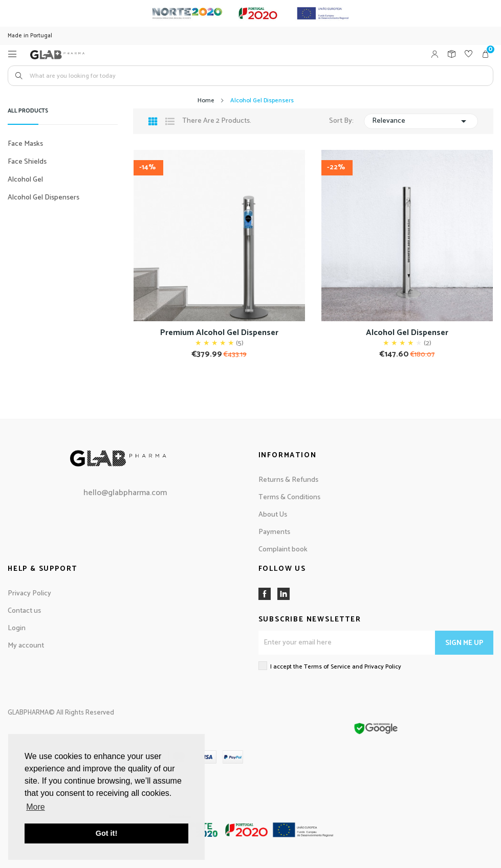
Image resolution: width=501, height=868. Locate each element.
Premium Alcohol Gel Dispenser (219, 333)
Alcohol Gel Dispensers (43, 198)
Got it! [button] (106, 833)
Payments (274, 532)
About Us (273, 515)
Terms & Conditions (289, 497)
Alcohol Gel (25, 180)
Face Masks (25, 144)
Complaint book (283, 550)
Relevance (421, 121)
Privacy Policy (29, 594)
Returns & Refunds (288, 480)
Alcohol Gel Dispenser (407, 333)
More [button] (35, 807)
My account (26, 646)
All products (28, 112)
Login (17, 628)
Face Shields (27, 162)
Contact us (24, 611)
